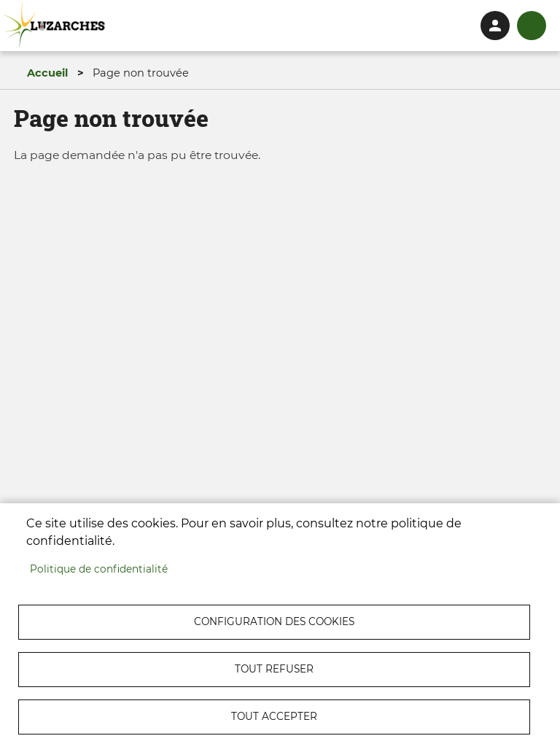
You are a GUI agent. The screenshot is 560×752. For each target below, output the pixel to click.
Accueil (47, 73)
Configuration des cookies (274, 621)
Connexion (495, 26)
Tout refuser (274, 669)
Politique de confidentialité (99, 569)
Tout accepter (274, 716)
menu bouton (532, 26)
